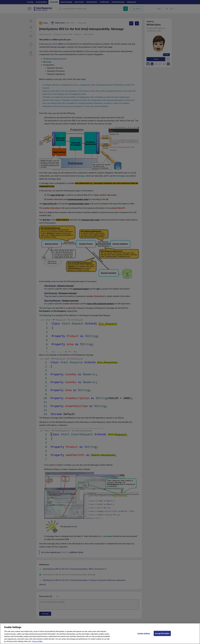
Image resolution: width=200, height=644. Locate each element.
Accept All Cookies (162, 633)
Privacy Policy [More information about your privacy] (37, 641)
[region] (100, 634)
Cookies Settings (144, 633)
